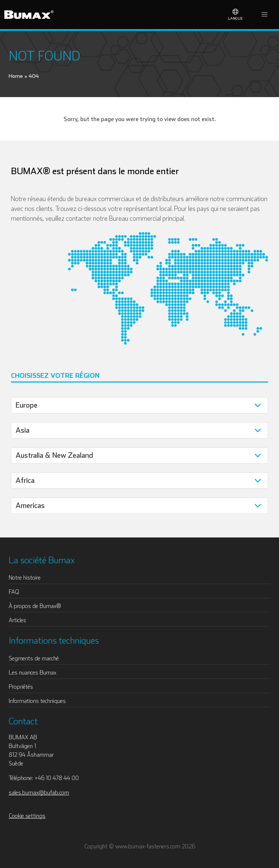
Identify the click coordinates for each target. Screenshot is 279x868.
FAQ (14, 592)
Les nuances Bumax (33, 672)
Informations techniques (37, 701)
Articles (17, 620)
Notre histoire (25, 577)
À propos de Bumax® (35, 606)
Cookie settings (27, 816)
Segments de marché (34, 658)
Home (16, 76)
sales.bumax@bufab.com (39, 792)
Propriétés (21, 687)
